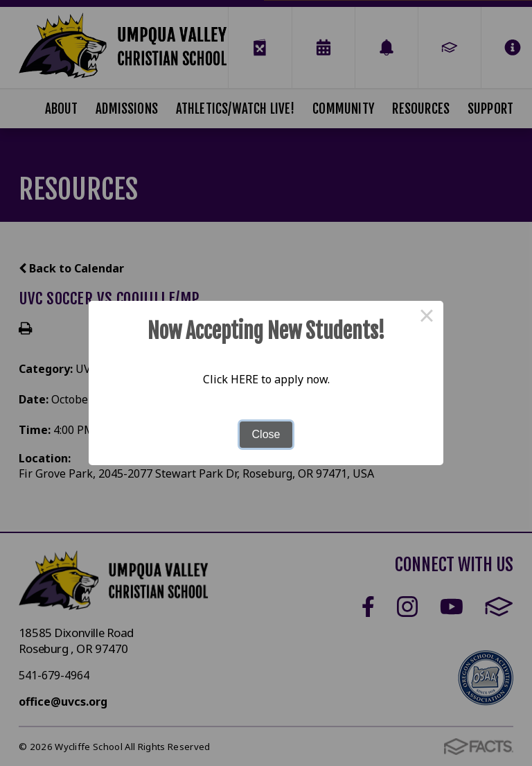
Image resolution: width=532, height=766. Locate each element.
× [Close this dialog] (427, 317)
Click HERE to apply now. (266, 379)
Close (266, 434)
